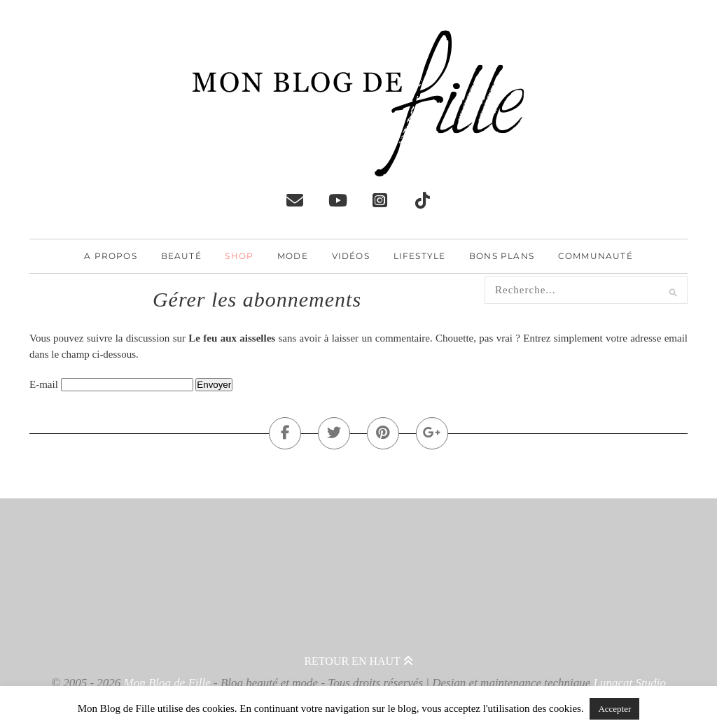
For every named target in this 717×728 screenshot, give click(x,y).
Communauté (596, 256)
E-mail (44, 384)
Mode (293, 256)
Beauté (181, 256)
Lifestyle (420, 256)
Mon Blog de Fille (167, 683)
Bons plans (502, 256)
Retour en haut (358, 661)
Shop (239, 256)
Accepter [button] (614, 709)
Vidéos (351, 256)
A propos (111, 256)
